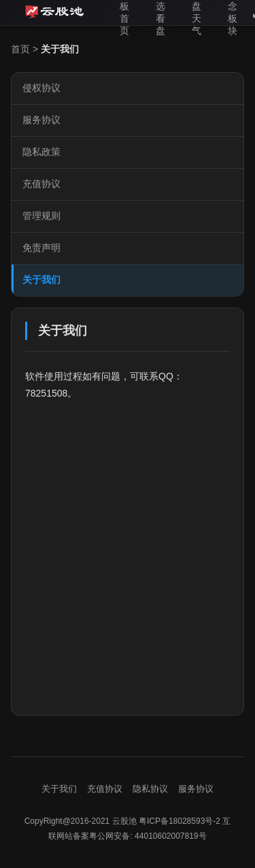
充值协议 (41, 184)
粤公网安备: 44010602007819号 (148, 836)
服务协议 (41, 120)
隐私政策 (41, 152)
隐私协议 (150, 789)
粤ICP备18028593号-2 (180, 821)
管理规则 (41, 216)
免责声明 (41, 248)
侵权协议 (41, 88)
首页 (20, 49)
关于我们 (41, 280)
